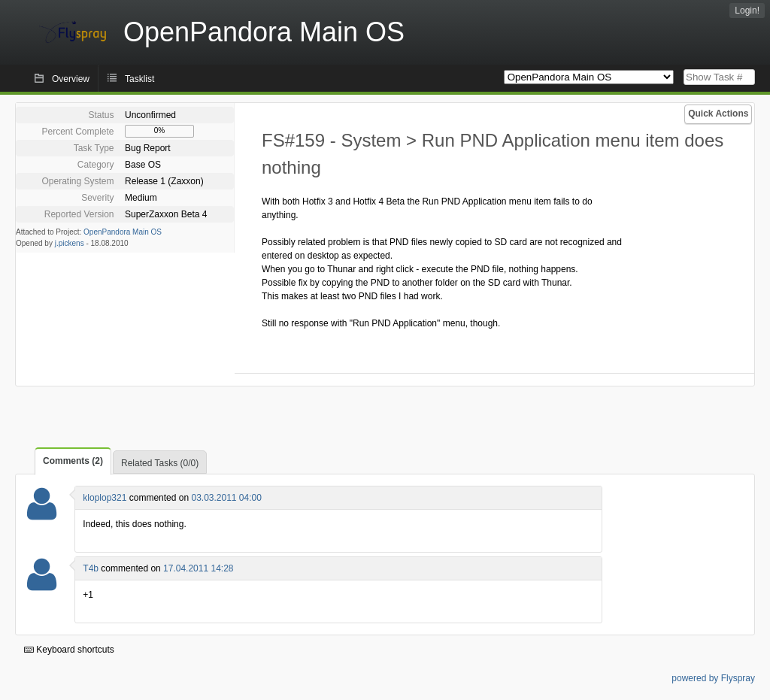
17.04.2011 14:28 (198, 568)
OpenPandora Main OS (123, 232)
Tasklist (139, 79)
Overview (71, 79)
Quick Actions (718, 114)
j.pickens (70, 243)
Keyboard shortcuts (69, 650)
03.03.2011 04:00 (226, 498)
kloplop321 (105, 498)
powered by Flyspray (713, 678)
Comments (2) (73, 461)
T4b (91, 568)
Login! (747, 11)
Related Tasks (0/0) (160, 463)
